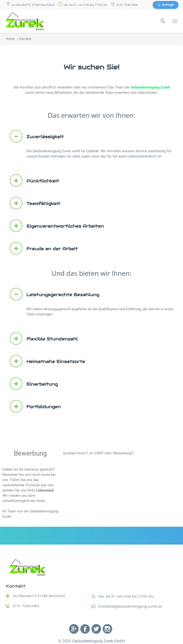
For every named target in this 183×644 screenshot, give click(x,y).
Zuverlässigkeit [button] (37, 136)
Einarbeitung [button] (34, 384)
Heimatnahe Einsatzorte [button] (47, 361)
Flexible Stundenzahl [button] (44, 338)
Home (10, 39)
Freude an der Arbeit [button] (44, 248)
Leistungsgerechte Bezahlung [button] (54, 294)
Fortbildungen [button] (35, 406)
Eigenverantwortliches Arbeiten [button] (57, 226)
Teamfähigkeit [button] (35, 203)
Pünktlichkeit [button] (34, 181)
